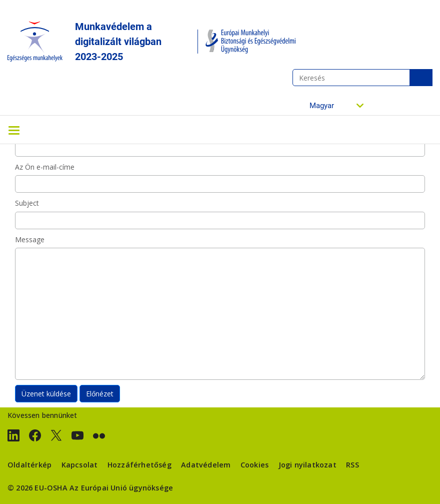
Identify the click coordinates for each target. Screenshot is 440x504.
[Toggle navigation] (14, 130)
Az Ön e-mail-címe (45, 167)
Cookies (254, 465)
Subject (27, 203)
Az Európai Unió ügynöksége (121, 488)
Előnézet (100, 394)
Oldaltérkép (29, 465)
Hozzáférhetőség (139, 465)
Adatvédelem (206, 465)
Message (30, 239)
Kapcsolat (80, 465)
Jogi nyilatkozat (307, 465)
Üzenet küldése (46, 394)
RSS (352, 465)
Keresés (421, 78)
